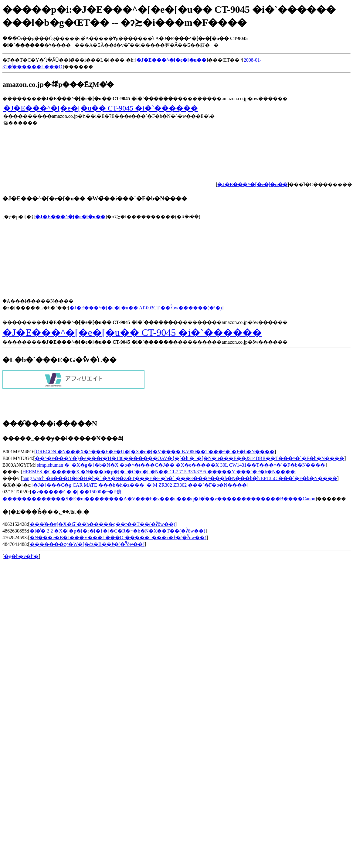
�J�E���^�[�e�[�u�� (70, 217)
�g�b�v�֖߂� (21, 556)
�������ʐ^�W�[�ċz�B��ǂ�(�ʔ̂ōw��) (87, 544)
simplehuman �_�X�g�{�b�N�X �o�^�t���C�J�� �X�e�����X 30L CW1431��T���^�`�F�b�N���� (181, 465)
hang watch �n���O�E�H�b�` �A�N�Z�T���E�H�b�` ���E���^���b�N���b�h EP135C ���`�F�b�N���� (180, 478)
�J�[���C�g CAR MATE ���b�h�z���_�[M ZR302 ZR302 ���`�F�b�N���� (140, 485)
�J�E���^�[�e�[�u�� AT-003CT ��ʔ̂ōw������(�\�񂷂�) (146, 308)
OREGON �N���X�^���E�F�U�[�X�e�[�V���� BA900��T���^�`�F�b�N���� (155, 452)
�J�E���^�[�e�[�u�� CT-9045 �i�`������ (101, 108)
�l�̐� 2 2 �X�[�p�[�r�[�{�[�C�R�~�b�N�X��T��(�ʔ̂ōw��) (117, 531)
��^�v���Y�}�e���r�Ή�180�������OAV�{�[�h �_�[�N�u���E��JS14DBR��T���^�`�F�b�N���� (190, 458)
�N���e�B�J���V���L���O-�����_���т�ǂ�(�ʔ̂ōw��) (118, 538)
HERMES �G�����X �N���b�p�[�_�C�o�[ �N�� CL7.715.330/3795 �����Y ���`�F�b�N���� (159, 472)
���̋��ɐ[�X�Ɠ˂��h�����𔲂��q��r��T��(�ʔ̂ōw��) (102, 524)
